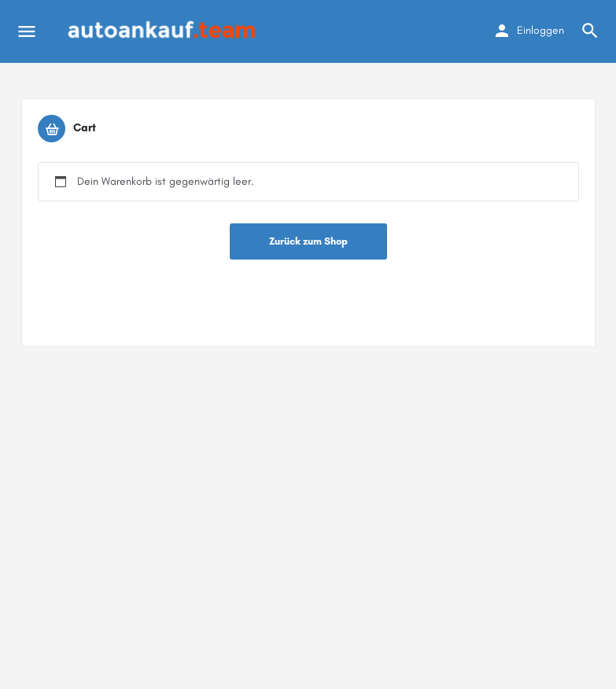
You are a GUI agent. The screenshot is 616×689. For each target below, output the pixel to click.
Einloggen (540, 30)
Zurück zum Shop (308, 241)
